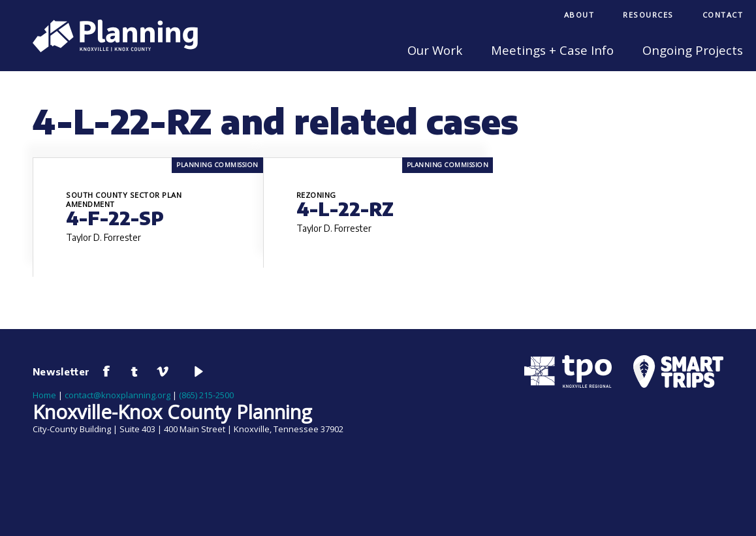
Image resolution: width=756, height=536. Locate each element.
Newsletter (61, 371)
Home (44, 395)
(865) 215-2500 (206, 395)
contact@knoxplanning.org (118, 395)
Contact (723, 15)
